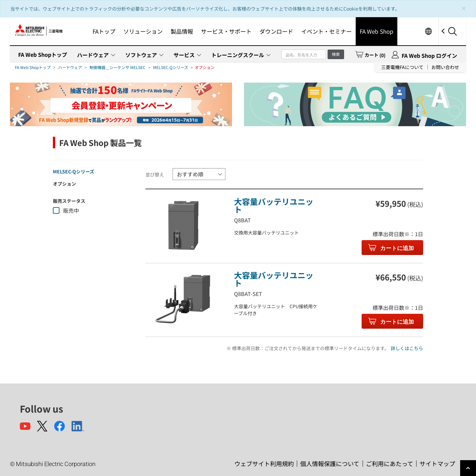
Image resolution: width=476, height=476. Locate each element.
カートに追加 (397, 248)
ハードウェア (93, 55)
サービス (184, 55)
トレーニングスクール (238, 55)
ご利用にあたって (390, 463)
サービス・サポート (226, 31)
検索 (336, 54)
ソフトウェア (141, 55)
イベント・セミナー (326, 31)
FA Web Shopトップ (43, 55)
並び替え (155, 174)
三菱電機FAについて (402, 67)
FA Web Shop (377, 31)
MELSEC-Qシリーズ (171, 67)
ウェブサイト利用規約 (264, 463)
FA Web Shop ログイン (429, 55)
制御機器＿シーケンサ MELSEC (118, 67)
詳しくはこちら (407, 348)
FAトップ (104, 31)
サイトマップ (437, 463)
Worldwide (428, 31)
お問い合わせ (445, 67)
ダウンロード (276, 31)
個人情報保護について (330, 463)
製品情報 (182, 31)
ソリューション (143, 31)
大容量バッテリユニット (274, 205)
